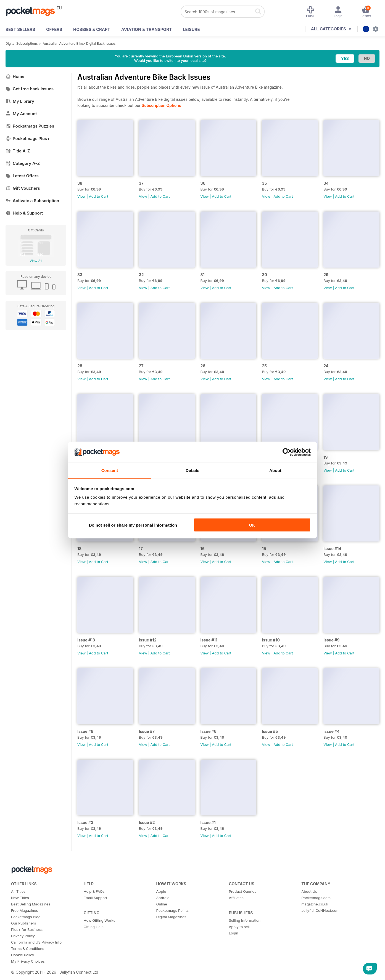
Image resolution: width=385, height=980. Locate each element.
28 (80, 366)
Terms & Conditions (28, 949)
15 (264, 549)
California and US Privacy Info (36, 942)
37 (141, 183)
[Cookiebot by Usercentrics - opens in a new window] (287, 452)
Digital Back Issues (101, 43)
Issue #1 (208, 822)
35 (264, 183)
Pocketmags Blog (26, 917)
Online (162, 904)
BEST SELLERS (20, 29)
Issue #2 (147, 822)
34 (326, 183)
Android (163, 898)
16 (203, 549)
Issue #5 (270, 731)
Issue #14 (332, 549)
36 (203, 183)
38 (80, 183)
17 (141, 549)
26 (203, 366)
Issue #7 (147, 731)
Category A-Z (23, 163)
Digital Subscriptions (22, 43)
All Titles (18, 891)
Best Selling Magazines (31, 904)
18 (79, 549)
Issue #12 (148, 640)
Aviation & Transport (147, 29)
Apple (161, 891)
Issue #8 (85, 731)
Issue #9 (331, 640)
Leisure (191, 29)
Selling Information (245, 920)
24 (326, 366)
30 (264, 275)
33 (80, 275)
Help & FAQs (94, 891)
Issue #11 (209, 640)
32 (141, 275)
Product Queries (242, 891)
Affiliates (236, 898)
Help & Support (24, 213)
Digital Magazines (171, 917)
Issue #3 (85, 822)
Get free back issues (30, 89)
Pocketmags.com (316, 898)
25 (264, 366)
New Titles (20, 898)
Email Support (96, 898)
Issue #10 (271, 640)
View (81, 196)
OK (252, 525)
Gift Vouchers (23, 188)
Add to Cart (99, 196)
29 (326, 275)
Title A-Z (18, 151)
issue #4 (331, 731)
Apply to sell (239, 927)
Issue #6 (209, 731)
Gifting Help (94, 927)
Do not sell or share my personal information (133, 525)
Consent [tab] (110, 470)
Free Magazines (25, 910)
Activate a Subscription (32, 201)
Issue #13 (86, 640)
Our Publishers (23, 923)
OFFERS (54, 29)
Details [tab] (192, 470)
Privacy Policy (23, 936)
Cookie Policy (23, 955)
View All (36, 261)
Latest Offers (22, 176)
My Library (20, 101)
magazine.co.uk (315, 904)
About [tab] (275, 470)
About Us (309, 891)
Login (233, 933)
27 (141, 366)
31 (203, 275)
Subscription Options (161, 105)
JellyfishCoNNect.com (320, 910)
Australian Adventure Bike (63, 43)
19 (325, 457)
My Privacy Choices (28, 961)
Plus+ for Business (27, 929)
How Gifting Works (99, 920)
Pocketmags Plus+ (28, 138)
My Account (21, 114)
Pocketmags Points (172, 910)
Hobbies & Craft (92, 29)
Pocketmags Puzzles (30, 126)
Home (15, 76)
